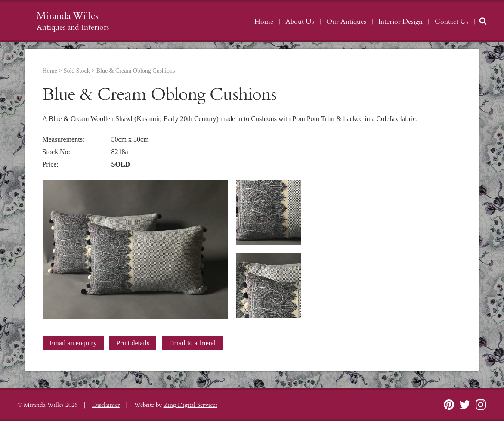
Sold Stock (77, 71)
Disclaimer (106, 405)
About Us (300, 22)
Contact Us (452, 22)
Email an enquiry (73, 343)
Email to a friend (192, 343)
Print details (133, 343)
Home (264, 22)
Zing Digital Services (190, 405)
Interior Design (400, 22)
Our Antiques (346, 22)
